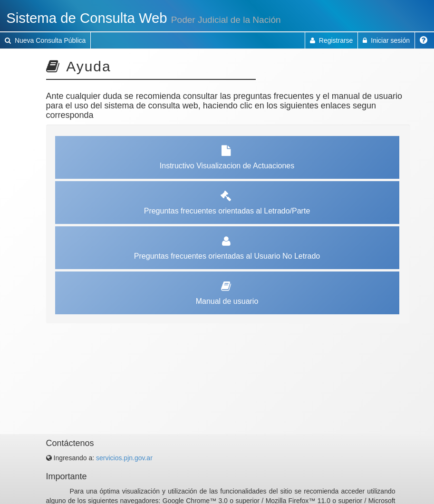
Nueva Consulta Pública (45, 40)
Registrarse (331, 40)
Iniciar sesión (386, 40)
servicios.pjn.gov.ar (124, 458)
